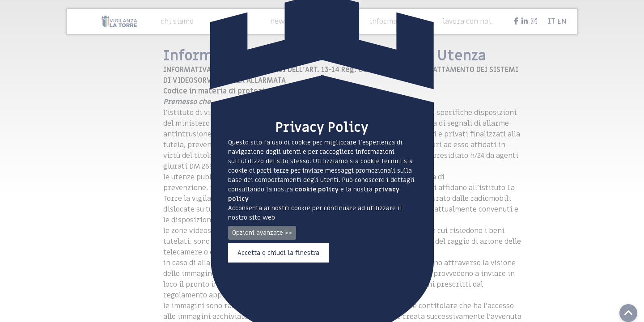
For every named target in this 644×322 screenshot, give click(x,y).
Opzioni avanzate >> (262, 233)
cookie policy (317, 189)
